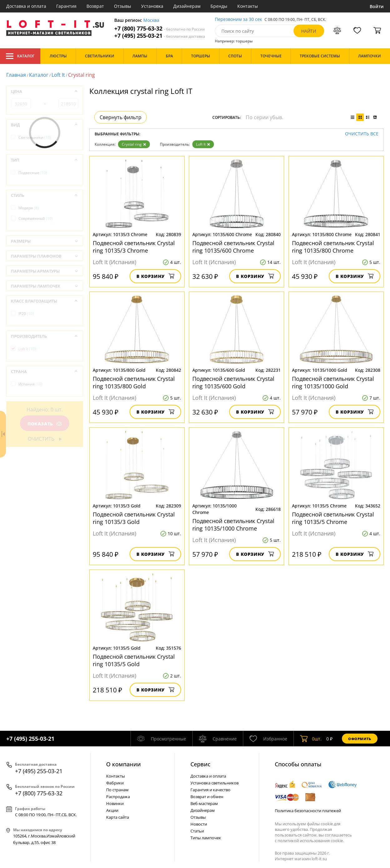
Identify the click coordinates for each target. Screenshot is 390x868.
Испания (30, 384)
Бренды (219, 6)
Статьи (197, 831)
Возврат (95, 6)
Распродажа (118, 797)
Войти (377, 6)
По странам (117, 790)
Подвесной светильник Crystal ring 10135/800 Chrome (333, 247)
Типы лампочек (206, 838)
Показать (45, 424)
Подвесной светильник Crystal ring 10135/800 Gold (134, 382)
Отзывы (123, 6)
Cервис (200, 764)
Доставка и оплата (26, 6)
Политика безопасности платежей (308, 811)
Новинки (115, 803)
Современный (36, 218)
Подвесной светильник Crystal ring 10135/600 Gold (233, 382)
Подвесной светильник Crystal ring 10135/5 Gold (134, 660)
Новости (199, 824)
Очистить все (362, 134)
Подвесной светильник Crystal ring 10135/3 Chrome (134, 247)
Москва (151, 20)
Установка (152, 6)
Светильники (35, 137)
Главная (16, 75)
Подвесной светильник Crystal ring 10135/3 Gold (134, 518)
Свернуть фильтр (121, 117)
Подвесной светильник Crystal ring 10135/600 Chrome (233, 247)
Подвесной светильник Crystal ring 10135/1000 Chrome (233, 525)
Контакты (248, 6)
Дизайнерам (187, 6)
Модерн (29, 208)
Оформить (360, 739)
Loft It (58, 75)
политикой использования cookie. (311, 841)
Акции (112, 810)
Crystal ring (134, 144)
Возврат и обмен (207, 797)
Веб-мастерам (204, 803)
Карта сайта (118, 817)
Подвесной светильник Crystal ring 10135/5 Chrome (333, 518)
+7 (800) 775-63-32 (160, 29)
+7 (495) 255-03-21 (160, 36)
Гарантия (66, 6)
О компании (123, 764)
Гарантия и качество (210, 790)
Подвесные (33, 173)
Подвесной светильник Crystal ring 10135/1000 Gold (333, 382)
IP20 (26, 314)
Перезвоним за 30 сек (238, 19)
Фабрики (115, 783)
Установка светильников (215, 783)
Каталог (20, 56)
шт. (311, 739)
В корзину (155, 276)
